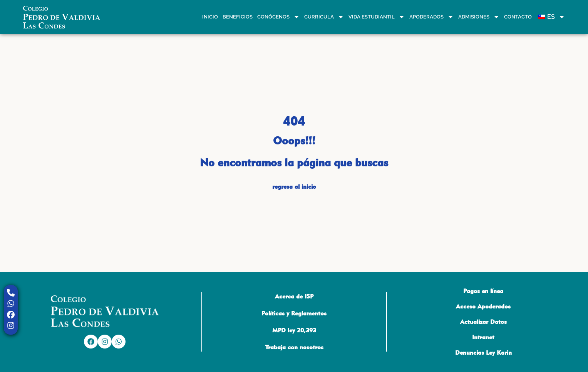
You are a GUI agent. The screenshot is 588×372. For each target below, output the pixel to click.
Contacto (518, 17)
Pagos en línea (483, 291)
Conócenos (278, 17)
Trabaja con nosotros (294, 347)
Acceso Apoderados (483, 306)
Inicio (210, 17)
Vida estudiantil (377, 17)
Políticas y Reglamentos (294, 313)
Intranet (483, 337)
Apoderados (431, 17)
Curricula (324, 17)
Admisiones (479, 17)
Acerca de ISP (294, 296)
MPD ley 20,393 (294, 330)
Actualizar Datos (483, 322)
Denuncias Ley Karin (483, 353)
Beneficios (238, 17)
